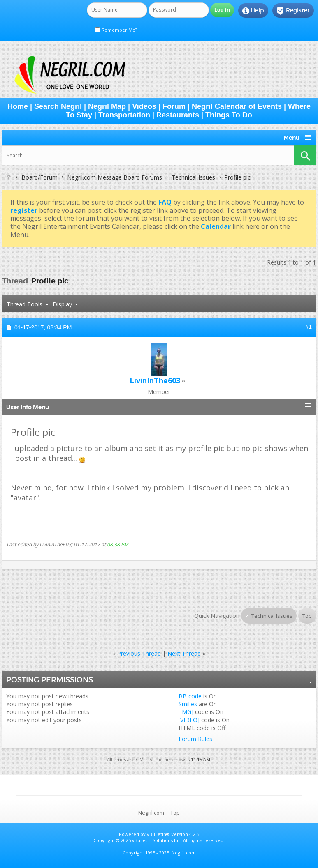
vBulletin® (158, 834)
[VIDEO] (189, 720)
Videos (144, 106)
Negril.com (151, 813)
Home (18, 106)
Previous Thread (139, 653)
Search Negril (58, 106)
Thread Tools (24, 304)
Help (253, 11)
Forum (174, 106)
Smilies (188, 704)
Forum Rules (195, 739)
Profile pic (50, 281)
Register (293, 11)
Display (62, 304)
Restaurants (178, 115)
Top (307, 616)
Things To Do (229, 115)
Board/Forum (39, 177)
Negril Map (107, 106)
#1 (309, 327)
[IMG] (186, 712)
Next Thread (184, 653)
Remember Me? (116, 30)
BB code (190, 696)
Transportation (124, 115)
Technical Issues (193, 177)
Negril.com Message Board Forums (115, 177)
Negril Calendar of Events (237, 106)
